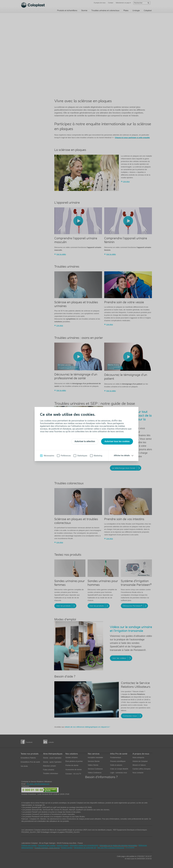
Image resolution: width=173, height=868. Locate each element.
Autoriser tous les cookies (117, 441)
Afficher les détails (122, 455)
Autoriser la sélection (85, 441)
